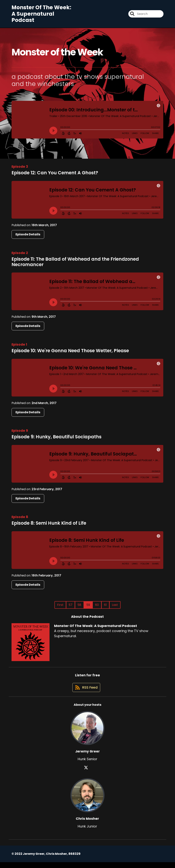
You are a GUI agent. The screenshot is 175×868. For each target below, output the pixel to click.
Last (115, 607)
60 (97, 607)
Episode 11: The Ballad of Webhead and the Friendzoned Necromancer (75, 264)
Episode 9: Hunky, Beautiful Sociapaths (57, 439)
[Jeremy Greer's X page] (87, 773)
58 (79, 607)
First (60, 607)
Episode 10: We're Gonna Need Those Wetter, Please (70, 353)
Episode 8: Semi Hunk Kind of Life (49, 526)
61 (105, 607)
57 (70, 607)
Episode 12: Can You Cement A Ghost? (55, 175)
